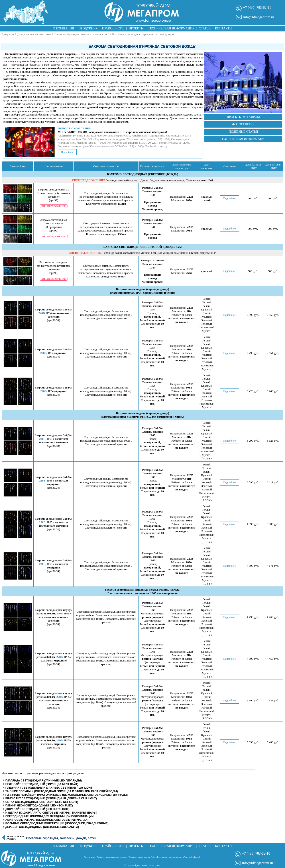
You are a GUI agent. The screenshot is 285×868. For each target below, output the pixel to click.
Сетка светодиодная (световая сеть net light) (42, 802)
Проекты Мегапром (243, 117)
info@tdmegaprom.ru (259, 17)
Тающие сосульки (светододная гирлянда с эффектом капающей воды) (62, 791)
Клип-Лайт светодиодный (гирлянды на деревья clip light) (51, 798)
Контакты (224, 28)
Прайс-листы (113, 28)
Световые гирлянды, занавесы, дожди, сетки (82, 34)
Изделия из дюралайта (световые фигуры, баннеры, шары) (51, 813)
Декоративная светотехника (34, 34)
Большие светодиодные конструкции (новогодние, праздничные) (57, 823)
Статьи (205, 28)
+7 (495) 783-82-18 (257, 7)
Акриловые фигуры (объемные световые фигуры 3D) (46, 820)
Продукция (88, 28)
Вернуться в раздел (15, 838)
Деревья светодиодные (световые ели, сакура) (42, 827)
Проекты (136, 28)
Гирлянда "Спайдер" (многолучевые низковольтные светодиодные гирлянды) (66, 795)
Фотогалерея (243, 124)
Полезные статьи (243, 132)
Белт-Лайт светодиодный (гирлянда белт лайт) (42, 784)
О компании (63, 28)
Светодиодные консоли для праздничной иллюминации (49, 816)
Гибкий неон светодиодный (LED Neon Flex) (39, 806)
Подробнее (67, 152)
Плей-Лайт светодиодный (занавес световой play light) (49, 788)
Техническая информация (171, 28)
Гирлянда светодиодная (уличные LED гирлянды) (44, 781)
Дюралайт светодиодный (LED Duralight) (37, 809)
